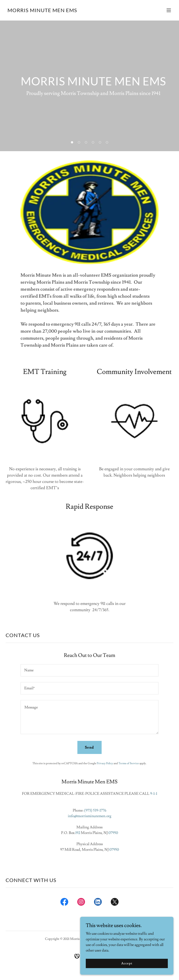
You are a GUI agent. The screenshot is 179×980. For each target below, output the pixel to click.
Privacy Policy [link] (105, 763)
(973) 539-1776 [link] (95, 810)
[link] (42, 11)
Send (89, 747)
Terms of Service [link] (129, 763)
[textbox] (89, 670)
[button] (169, 10)
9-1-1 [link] (154, 794)
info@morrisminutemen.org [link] (90, 816)
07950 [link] (113, 833)
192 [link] (78, 833)
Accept (127, 970)
